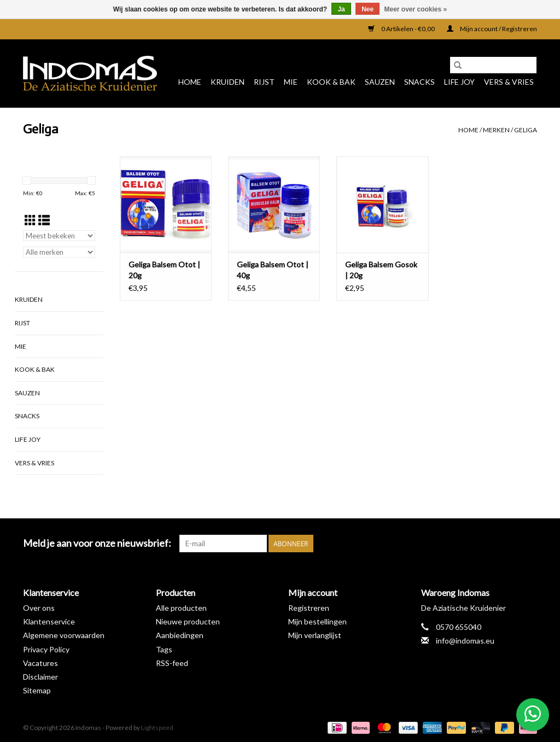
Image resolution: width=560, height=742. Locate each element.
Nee (367, 9)
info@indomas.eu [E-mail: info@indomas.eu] (465, 641)
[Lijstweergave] (44, 220)
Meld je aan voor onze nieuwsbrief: (97, 543)
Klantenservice (49, 621)
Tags (164, 649)
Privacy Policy (46, 649)
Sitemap (37, 690)
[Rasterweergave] (30, 220)
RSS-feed (172, 663)
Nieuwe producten (188, 621)
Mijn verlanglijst (315, 635)
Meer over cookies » (416, 9)
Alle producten (181, 608)
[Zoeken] (493, 65)
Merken (496, 130)
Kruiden (227, 82)
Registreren (309, 608)
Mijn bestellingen (317, 621)
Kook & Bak (331, 82)
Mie (291, 82)
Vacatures (40, 663)
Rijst (264, 82)
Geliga (526, 130)
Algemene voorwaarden (64, 635)
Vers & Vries (509, 82)
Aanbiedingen (180, 635)
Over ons (39, 608)
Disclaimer (40, 677)
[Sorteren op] (59, 236)
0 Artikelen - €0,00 (402, 29)
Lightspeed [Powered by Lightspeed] (157, 728)
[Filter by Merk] (59, 252)
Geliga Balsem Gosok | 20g (381, 270)
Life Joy (459, 82)
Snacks (419, 82)
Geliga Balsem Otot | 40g (273, 270)
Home (190, 82)
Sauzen (380, 82)
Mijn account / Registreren (492, 29)
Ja (341, 9)
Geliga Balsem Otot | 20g (164, 270)
